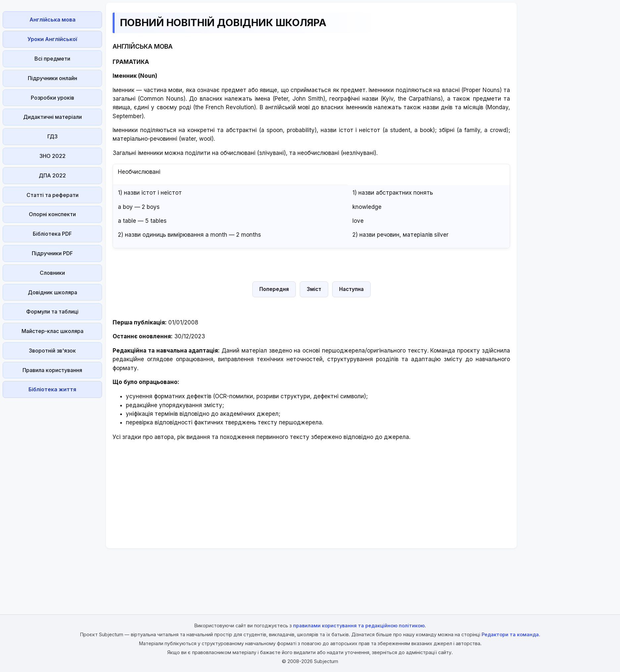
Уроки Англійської (52, 39)
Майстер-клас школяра (52, 331)
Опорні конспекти (52, 214)
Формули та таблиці (52, 312)
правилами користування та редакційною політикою (359, 625)
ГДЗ (52, 136)
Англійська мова (52, 20)
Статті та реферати (52, 195)
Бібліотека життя (52, 389)
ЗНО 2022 (52, 156)
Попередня (274, 289)
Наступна (351, 289)
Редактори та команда (510, 634)
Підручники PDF (52, 253)
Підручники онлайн (52, 78)
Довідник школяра (52, 292)
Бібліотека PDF (52, 234)
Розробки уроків (52, 98)
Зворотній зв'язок (52, 351)
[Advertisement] (52, 500)
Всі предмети (52, 59)
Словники (52, 273)
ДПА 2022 (52, 175)
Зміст (314, 289)
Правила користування (52, 370)
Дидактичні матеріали (52, 117)
